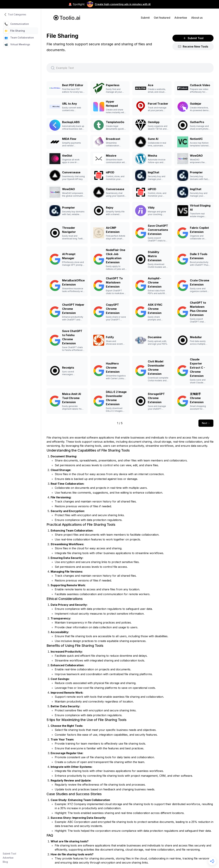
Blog (5, 862)
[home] (67, 18)
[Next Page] (206, 423)
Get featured (162, 18)
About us (197, 18)
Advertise (8, 858)
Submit (145, 18)
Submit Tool (9, 854)
